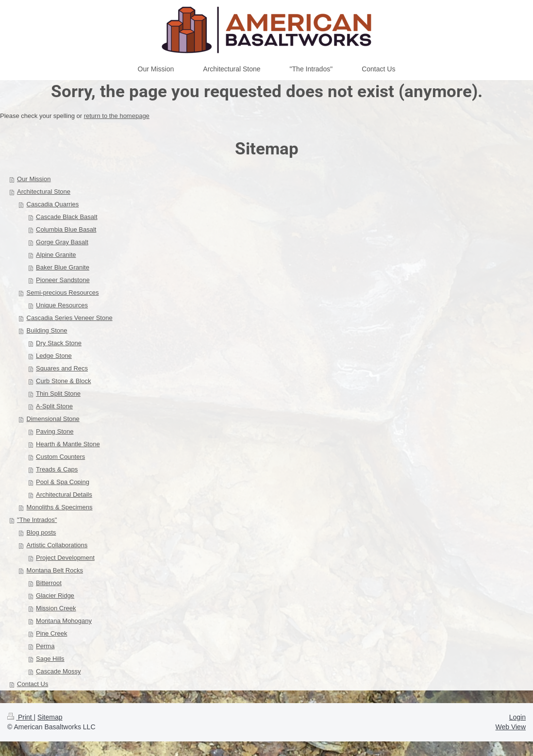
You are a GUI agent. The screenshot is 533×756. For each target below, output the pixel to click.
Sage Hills (50, 659)
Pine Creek (51, 633)
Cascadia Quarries (53, 204)
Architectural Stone (44, 192)
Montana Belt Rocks (55, 570)
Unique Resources (62, 305)
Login (517, 717)
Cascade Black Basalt (67, 217)
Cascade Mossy (58, 671)
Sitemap (50, 717)
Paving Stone (55, 431)
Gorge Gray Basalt (62, 242)
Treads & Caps (57, 469)
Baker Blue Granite (63, 267)
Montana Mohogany (64, 621)
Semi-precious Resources (63, 293)
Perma (45, 646)
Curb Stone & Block (63, 381)
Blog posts (42, 532)
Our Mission (34, 179)
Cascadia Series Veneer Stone (70, 318)
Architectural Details (64, 495)
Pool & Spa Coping (63, 482)
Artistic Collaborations (57, 545)
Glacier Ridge (55, 596)
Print (21, 717)
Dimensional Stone (53, 419)
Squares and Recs (62, 368)
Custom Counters (60, 457)
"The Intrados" (37, 520)
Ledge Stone (54, 356)
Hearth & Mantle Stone (68, 444)
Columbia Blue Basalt (66, 229)
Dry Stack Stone (59, 343)
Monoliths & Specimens (60, 507)
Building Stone (47, 330)
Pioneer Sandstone (63, 280)
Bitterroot (49, 583)
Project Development (65, 558)
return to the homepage (117, 116)
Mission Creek (56, 608)
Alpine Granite (56, 255)
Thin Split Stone (58, 394)
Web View (510, 727)
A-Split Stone (54, 406)
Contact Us (33, 684)
